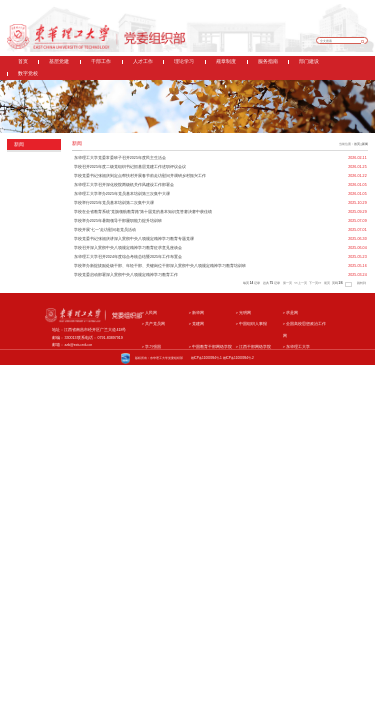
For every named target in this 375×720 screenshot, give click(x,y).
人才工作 (143, 61)
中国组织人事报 (251, 324)
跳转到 (362, 283)
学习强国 (151, 347)
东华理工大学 (296, 347)
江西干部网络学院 (253, 347)
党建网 (196, 324)
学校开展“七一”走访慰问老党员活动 (105, 230)
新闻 (365, 144)
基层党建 (59, 61)
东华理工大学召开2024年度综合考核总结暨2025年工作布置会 (128, 257)
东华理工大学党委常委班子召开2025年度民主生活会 (120, 158)
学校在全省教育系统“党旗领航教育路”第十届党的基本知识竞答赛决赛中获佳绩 (143, 212)
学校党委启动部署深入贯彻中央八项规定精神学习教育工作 (126, 275)
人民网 (149, 313)
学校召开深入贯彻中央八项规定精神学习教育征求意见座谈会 (128, 248)
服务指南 (268, 61)
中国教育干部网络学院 (210, 347)
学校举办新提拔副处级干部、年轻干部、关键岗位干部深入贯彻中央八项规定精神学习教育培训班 (160, 266)
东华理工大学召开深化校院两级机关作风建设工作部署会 (124, 185)
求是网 (290, 313)
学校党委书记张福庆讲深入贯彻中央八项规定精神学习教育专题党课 (134, 239)
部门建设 (309, 61)
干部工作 (101, 61)
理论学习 (184, 61)
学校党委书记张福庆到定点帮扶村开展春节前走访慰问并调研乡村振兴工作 (140, 176)
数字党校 (28, 73)
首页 (23, 61)
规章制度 (226, 61)
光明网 (243, 313)
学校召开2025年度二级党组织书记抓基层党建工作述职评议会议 (130, 167)
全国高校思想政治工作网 (304, 329)
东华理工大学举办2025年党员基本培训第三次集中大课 (122, 194)
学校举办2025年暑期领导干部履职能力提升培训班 (118, 221)
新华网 (196, 313)
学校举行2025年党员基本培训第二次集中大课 (114, 203)
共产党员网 (153, 324)
